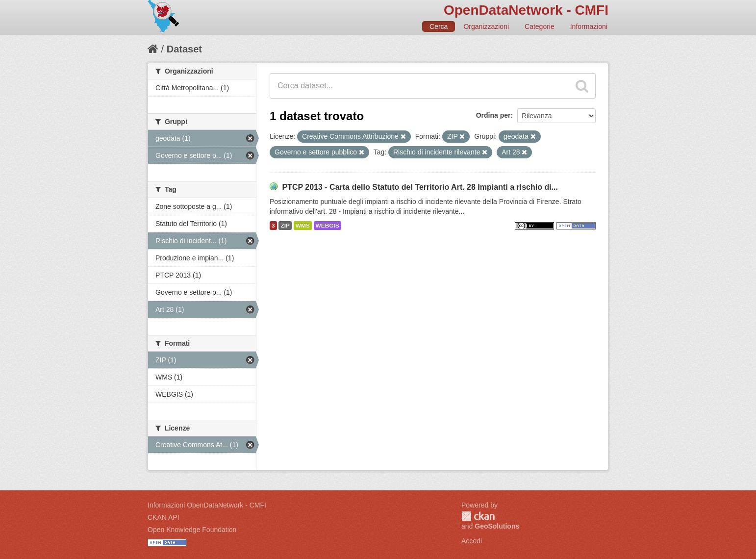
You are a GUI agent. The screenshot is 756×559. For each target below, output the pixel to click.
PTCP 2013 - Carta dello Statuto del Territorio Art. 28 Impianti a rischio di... (420, 187)
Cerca (439, 26)
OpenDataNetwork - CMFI (526, 10)
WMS (303, 226)
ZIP (285, 226)
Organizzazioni (486, 26)
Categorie (540, 26)
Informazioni (589, 26)
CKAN (478, 516)
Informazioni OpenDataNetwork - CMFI (207, 505)
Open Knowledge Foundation (192, 530)
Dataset (184, 49)
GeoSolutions (497, 526)
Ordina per (493, 115)
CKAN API (164, 517)
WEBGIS (328, 226)
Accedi (472, 541)
